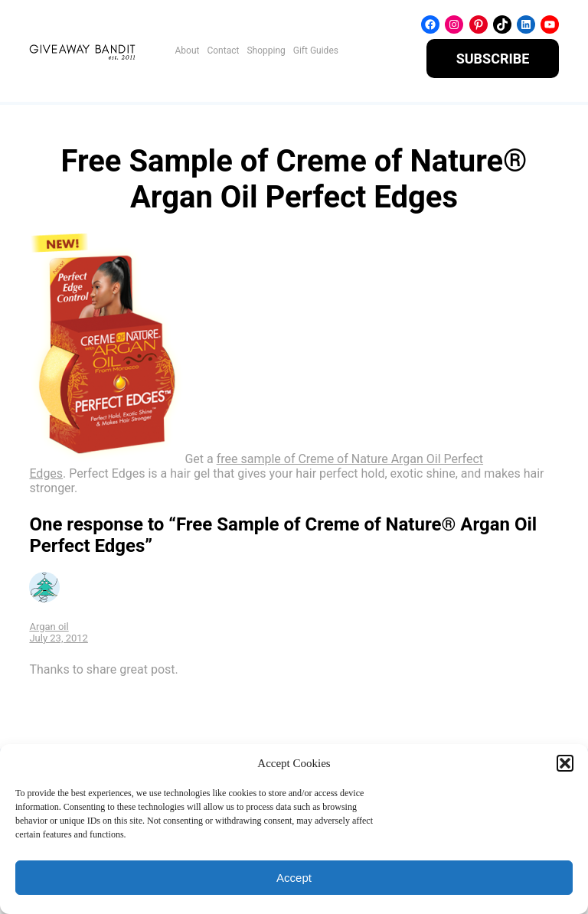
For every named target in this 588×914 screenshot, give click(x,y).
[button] (565, 763)
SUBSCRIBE (493, 59)
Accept (294, 878)
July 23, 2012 (59, 638)
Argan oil (49, 627)
